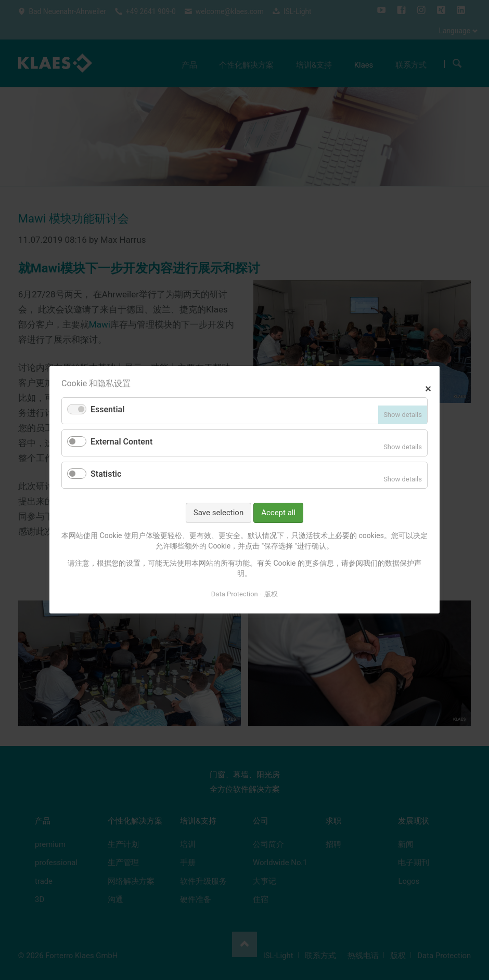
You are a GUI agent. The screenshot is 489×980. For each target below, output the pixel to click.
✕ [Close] (428, 388)
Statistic (106, 474)
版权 (271, 594)
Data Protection (235, 594)
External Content (121, 442)
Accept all (278, 513)
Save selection (218, 513)
